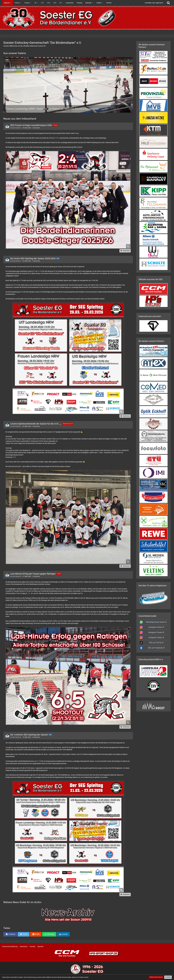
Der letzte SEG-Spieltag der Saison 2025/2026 (33, 258)
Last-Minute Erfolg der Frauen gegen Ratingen (33, 574)
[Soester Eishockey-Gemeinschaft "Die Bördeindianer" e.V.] (87, 18)
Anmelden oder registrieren (154, 3)
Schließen (168, 977)
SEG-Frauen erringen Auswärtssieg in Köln (31, 125)
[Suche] (168, 3)
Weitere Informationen (156, 977)
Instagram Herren (155, 627)
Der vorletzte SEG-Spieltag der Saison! (29, 735)
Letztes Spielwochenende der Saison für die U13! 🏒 (36, 424)
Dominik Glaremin (16, 128)
